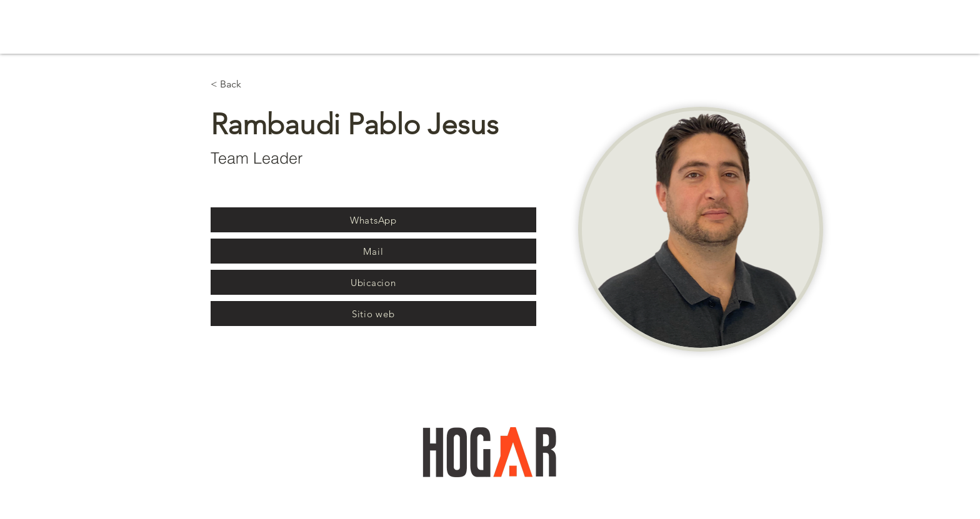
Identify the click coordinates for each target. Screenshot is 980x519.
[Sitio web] (373, 314)
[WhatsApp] (373, 220)
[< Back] (235, 85)
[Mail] (373, 251)
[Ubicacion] (373, 282)
